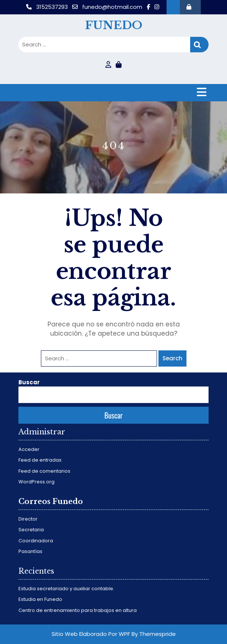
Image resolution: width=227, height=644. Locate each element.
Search (199, 45)
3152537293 (48, 7)
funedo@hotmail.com (108, 7)
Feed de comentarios (44, 471)
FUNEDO (114, 25)
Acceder (29, 449)
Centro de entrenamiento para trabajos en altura (78, 610)
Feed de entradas (40, 460)
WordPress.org (36, 482)
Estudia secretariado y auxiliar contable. (66, 589)
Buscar (29, 382)
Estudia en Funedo (40, 599)
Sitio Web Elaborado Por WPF (91, 634)
